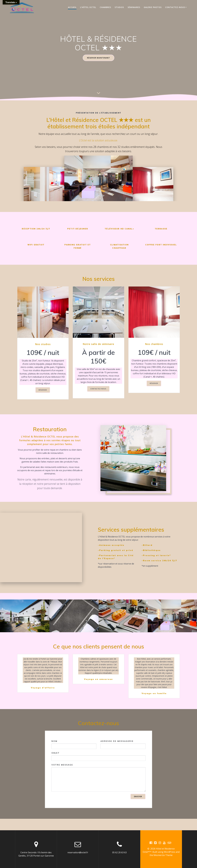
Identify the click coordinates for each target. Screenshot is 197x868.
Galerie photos (153, 7)
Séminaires (134, 7)
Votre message (98, 789)
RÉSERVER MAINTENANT (98, 58)
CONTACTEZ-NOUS (98, 389)
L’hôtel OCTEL (88, 7)
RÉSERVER (43, 391)
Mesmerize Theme (163, 855)
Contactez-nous (175, 7)
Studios (119, 7)
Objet (98, 768)
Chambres (105, 7)
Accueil (72, 7)
